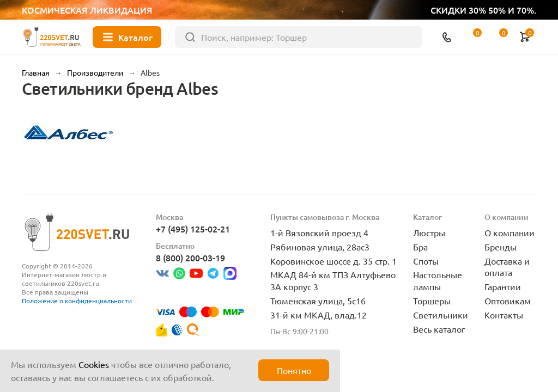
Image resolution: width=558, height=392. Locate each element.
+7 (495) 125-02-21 (193, 229)
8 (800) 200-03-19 (190, 258)
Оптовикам (508, 301)
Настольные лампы (438, 280)
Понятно (294, 370)
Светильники (441, 315)
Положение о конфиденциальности (77, 301)
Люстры (429, 232)
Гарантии (503, 286)
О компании (510, 232)
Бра (420, 247)
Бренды (501, 247)
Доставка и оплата (507, 267)
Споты (426, 261)
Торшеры (432, 301)
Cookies (94, 364)
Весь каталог (439, 329)
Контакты (504, 315)
